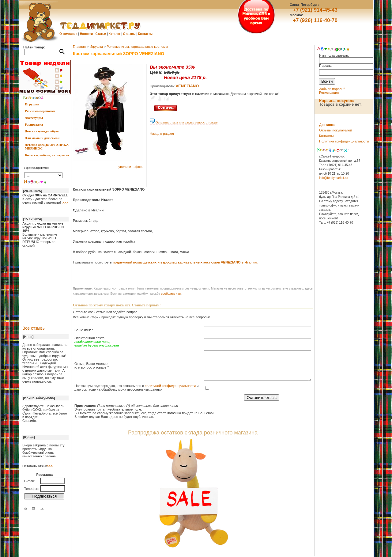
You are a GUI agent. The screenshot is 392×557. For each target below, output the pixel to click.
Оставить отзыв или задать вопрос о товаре (184, 122)
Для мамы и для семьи (42, 138)
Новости (86, 34)
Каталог (115, 34)
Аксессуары (34, 118)
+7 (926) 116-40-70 (315, 20)
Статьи (101, 34)
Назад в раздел (162, 134)
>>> (65, 203)
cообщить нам (171, 294)
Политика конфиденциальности (344, 141)
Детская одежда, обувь (42, 131)
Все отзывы (34, 328)
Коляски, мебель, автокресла (47, 155)
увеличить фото (131, 167)
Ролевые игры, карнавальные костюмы (137, 47)
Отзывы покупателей (335, 130)
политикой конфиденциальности (170, 386)
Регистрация (329, 93)
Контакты (145, 34)
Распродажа (34, 124)
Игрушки (32, 104)
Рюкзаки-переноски (40, 111)
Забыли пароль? (332, 89)
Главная (79, 47)
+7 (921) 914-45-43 (315, 10)
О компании (68, 34)
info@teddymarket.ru (333, 178)
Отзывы (129, 34)
